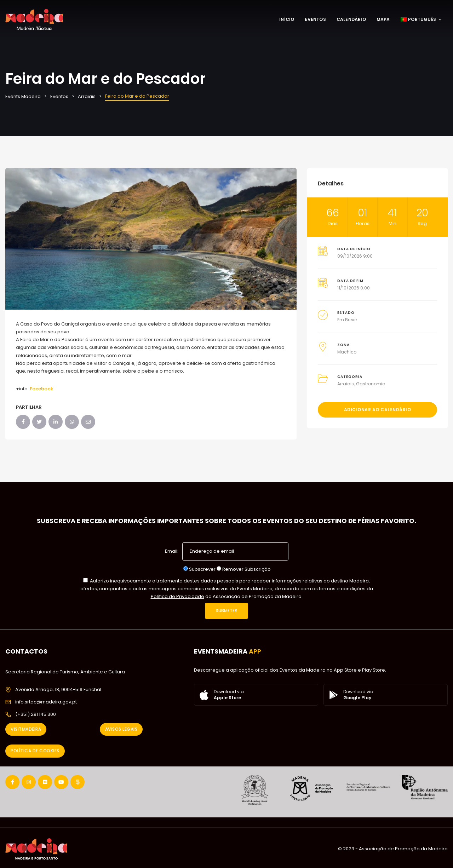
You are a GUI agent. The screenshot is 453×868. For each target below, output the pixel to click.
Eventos (315, 19)
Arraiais (346, 384)
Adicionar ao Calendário (378, 410)
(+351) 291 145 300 (36, 714)
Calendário (351, 19)
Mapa (383, 19)
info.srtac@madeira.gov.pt (46, 702)
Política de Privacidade (177, 596)
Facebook (41, 389)
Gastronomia (371, 384)
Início (287, 19)
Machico (347, 352)
